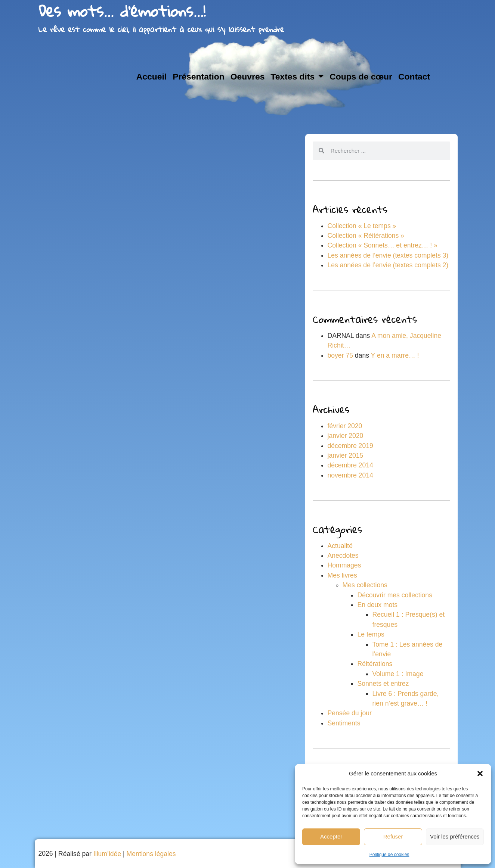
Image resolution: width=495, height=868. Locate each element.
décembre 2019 (350, 446)
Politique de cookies (389, 855)
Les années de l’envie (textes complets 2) (388, 265)
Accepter (331, 836)
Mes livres (342, 575)
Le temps (371, 634)
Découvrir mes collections (395, 595)
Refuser (393, 836)
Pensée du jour (350, 713)
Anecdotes (343, 556)
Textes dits (297, 76)
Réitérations (375, 664)
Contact (414, 77)
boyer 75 (340, 355)
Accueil (151, 77)
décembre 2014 (350, 465)
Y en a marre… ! (395, 355)
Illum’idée (107, 854)
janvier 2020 (346, 436)
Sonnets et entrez (383, 684)
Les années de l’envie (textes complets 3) (388, 255)
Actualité (340, 546)
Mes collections (365, 585)
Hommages (344, 565)
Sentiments (344, 723)
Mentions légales (151, 854)
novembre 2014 (350, 475)
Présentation (199, 77)
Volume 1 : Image (398, 674)
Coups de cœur (361, 77)
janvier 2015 (346, 455)
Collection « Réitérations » (366, 236)
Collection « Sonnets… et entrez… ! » (383, 245)
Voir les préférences (455, 836)
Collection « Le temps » (362, 226)
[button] (480, 774)
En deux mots (378, 605)
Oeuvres (248, 77)
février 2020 (345, 426)
